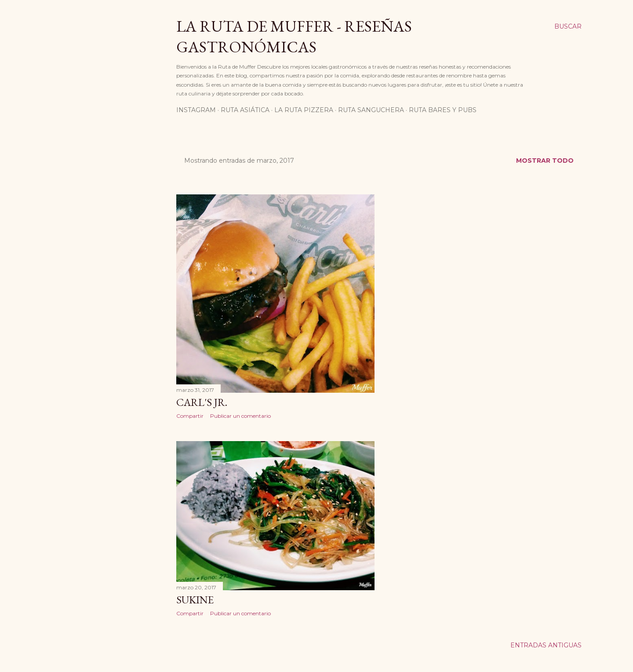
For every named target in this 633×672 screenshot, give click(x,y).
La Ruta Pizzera (304, 110)
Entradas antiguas (546, 645)
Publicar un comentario (240, 416)
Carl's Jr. (202, 402)
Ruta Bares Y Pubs (443, 110)
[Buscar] (568, 26)
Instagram (196, 110)
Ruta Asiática (245, 110)
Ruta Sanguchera (371, 110)
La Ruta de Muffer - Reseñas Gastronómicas (294, 37)
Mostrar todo (545, 161)
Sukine (195, 600)
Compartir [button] (190, 416)
